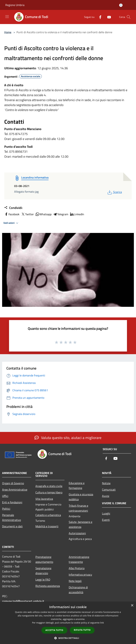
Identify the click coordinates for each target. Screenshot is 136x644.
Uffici (5, 496)
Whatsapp (43, 214)
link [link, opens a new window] (102, 623)
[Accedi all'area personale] (121, 5)
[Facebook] (99, 17)
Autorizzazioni (77, 533)
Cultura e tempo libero (49, 492)
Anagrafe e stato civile (49, 486)
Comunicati (109, 490)
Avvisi (106, 496)
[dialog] (68, 623)
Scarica (114, 192)
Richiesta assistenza (48, 586)
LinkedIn (77, 214)
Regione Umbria (15, 5)
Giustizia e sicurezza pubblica (81, 497)
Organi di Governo (13, 483)
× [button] (132, 606)
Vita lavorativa (44, 499)
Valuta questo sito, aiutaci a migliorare (68, 438)
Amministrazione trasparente (79, 559)
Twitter (27, 214)
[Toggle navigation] (7, 17)
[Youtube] (108, 17)
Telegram (61, 214)
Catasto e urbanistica (48, 515)
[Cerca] (129, 17)
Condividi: (13, 208)
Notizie (106, 483)
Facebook (12, 214)
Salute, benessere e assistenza (80, 524)
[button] (68, 638)
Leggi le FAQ (43, 579)
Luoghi (106, 513)
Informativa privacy (80, 575)
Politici (6, 509)
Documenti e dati (12, 526)
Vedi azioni (11, 223)
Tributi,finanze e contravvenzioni (78, 508)
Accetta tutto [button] (54, 630)
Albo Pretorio (77, 568)
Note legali (75, 581)
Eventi (106, 520)
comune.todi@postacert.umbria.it (23, 601)
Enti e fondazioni (12, 502)
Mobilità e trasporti (47, 526)
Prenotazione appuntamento (44, 559)
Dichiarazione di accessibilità (78, 590)
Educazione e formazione (77, 485)
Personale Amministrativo (12, 517)
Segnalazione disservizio (43, 571)
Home (8, 32)
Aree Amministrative (15, 490)
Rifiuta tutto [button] (82, 630)
